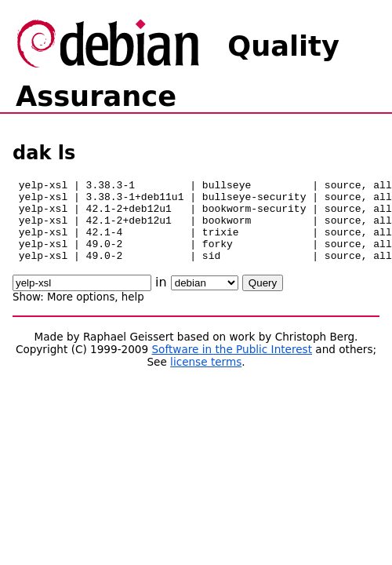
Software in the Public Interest (232, 366)
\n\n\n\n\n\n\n (205, 299)
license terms (206, 378)
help (133, 313)
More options (81, 313)
